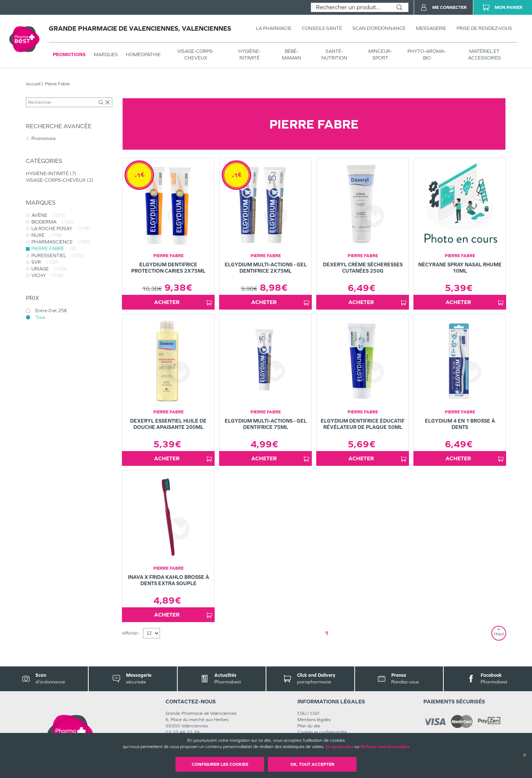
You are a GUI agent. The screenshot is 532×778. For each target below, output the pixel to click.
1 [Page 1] (327, 633)
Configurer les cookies (220, 764)
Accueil (33, 84)
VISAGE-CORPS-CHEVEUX (196, 54)
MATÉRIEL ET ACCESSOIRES (485, 54)
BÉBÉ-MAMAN (291, 54)
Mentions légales (314, 720)
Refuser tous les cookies (385, 747)
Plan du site (309, 726)
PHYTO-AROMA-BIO (427, 54)
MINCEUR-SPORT (380, 54)
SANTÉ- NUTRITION (334, 54)
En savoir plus (339, 747)
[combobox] (351, 7)
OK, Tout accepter (312, 764)
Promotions (69, 54)
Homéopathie (143, 54)
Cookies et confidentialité (322, 732)
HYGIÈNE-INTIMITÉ (250, 54)
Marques (106, 54)
